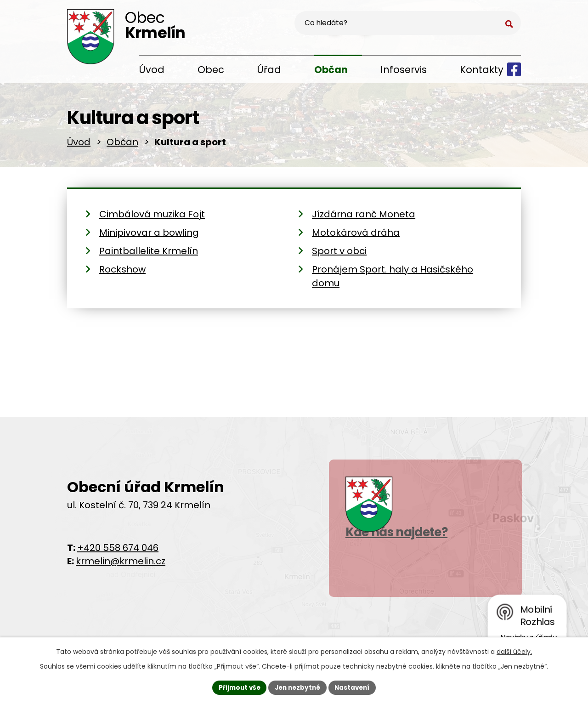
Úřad (269, 70)
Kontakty (482, 70)
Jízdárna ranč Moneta (364, 217)
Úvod (152, 70)
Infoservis (404, 70)
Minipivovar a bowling (149, 236)
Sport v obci (339, 254)
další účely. (514, 651)
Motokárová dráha (356, 236)
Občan (331, 70)
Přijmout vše (237, 687)
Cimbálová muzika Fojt (152, 217)
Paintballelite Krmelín (149, 254)
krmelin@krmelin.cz (121, 564)
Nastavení (355, 687)
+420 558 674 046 (118, 551)
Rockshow (122, 273)
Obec (211, 70)
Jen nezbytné (297, 687)
